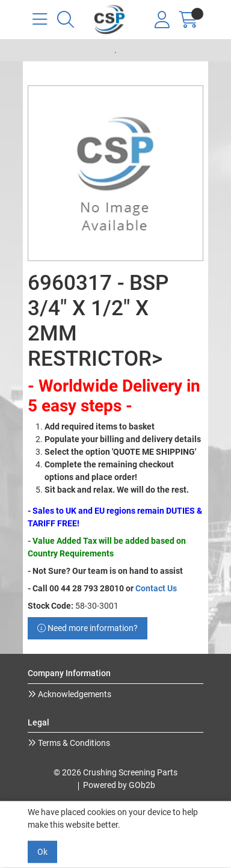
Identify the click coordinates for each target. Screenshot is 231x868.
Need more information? (88, 628)
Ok (42, 852)
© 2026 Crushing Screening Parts (115, 772)
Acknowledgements (74, 694)
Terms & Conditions (73, 743)
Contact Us (156, 588)
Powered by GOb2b (119, 785)
